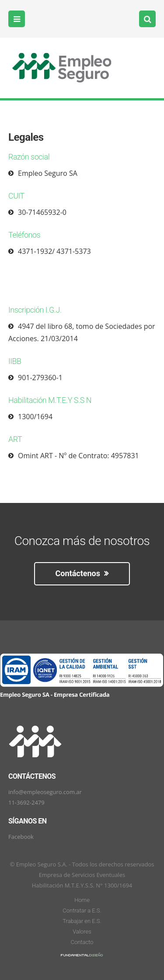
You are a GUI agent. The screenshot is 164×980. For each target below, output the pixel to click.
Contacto (82, 942)
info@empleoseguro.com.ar (45, 792)
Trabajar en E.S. (82, 921)
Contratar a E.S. (82, 911)
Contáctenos (82, 573)
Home (82, 900)
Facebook (21, 837)
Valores (82, 932)
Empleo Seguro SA (48, 173)
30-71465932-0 (42, 212)
